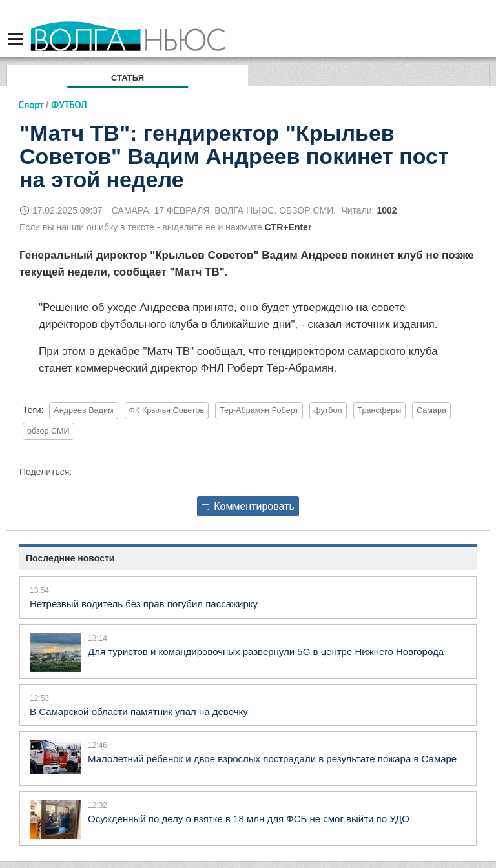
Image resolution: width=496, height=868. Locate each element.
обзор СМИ (48, 431)
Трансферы (380, 410)
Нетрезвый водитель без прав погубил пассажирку (144, 604)
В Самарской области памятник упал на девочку (139, 712)
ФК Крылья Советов (167, 410)
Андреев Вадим (83, 410)
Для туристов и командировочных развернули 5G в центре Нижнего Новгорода (266, 651)
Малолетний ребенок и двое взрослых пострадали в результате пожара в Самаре (272, 759)
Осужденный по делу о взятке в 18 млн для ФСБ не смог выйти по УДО (249, 819)
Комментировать (248, 506)
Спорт (31, 105)
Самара (431, 410)
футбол (328, 410)
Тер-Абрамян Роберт (259, 410)
